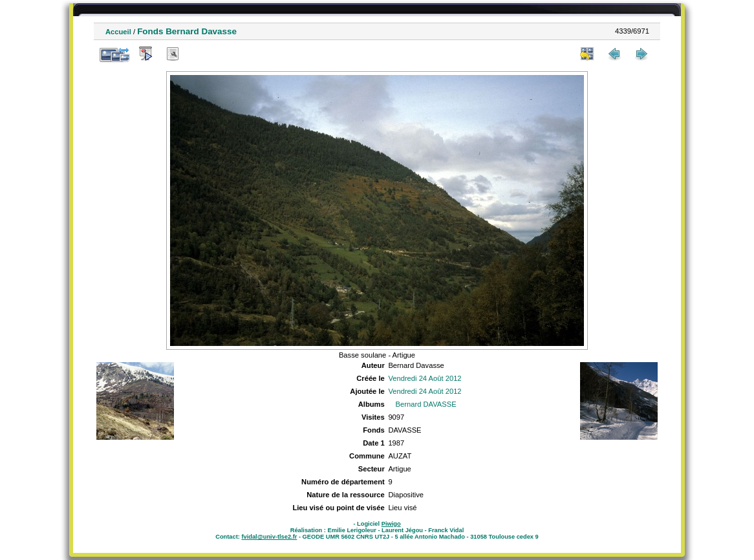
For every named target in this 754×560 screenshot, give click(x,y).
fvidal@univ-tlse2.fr (269, 537)
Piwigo (391, 524)
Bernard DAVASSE (426, 404)
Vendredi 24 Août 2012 (425, 378)
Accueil (118, 32)
